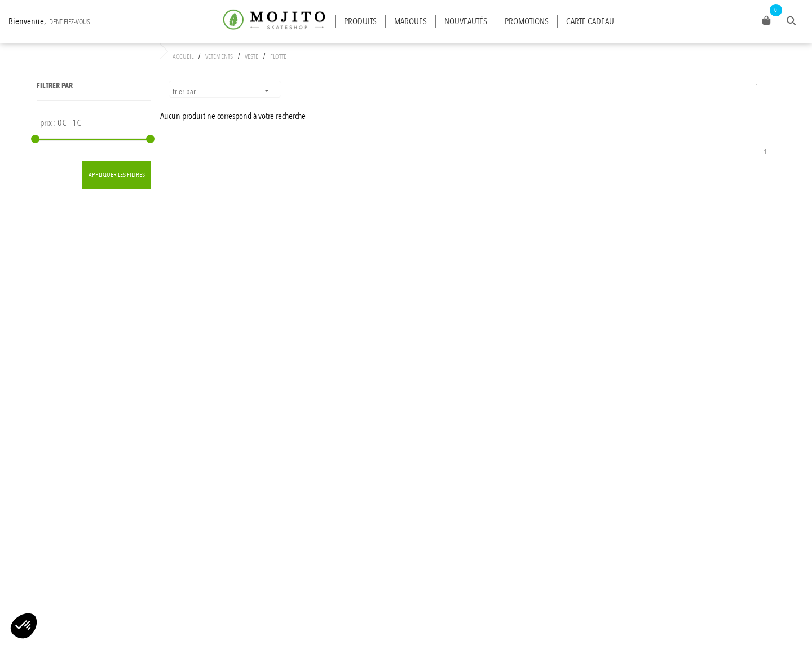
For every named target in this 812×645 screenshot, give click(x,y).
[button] (24, 626)
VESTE (251, 56)
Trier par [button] (185, 92)
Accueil (183, 56)
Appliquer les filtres (117, 175)
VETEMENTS (219, 56)
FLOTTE (278, 56)
